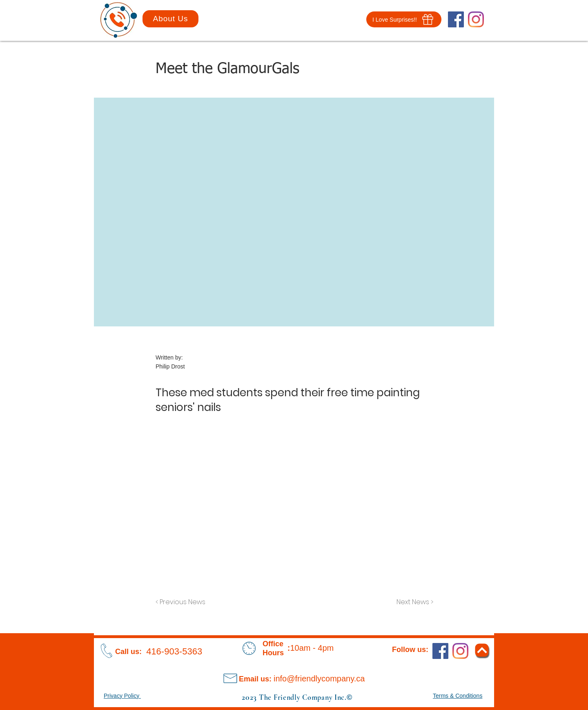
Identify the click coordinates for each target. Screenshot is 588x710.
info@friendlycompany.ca (319, 679)
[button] (404, 19)
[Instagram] (476, 19)
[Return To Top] (482, 650)
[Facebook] (456, 19)
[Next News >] (413, 603)
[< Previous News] (183, 603)
